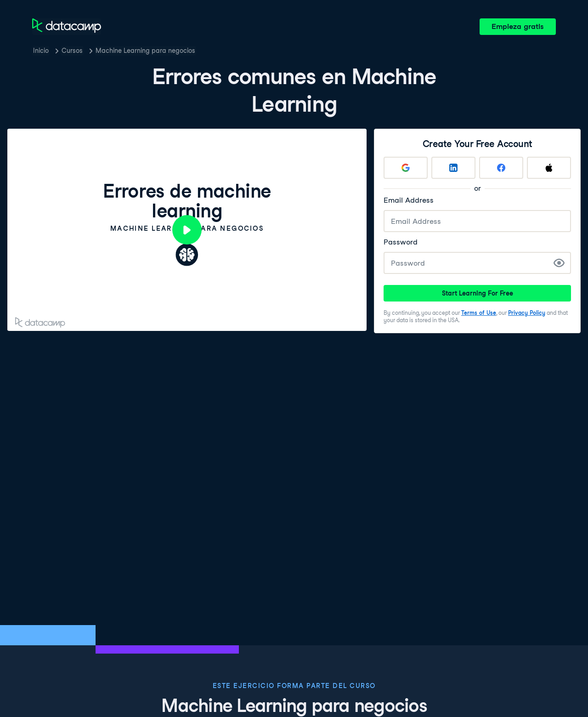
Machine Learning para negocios (145, 51)
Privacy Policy (527, 313)
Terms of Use (479, 313)
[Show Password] (559, 263)
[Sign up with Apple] (549, 168)
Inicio (41, 51)
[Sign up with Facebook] (501, 168)
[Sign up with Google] (406, 168)
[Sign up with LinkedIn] (453, 168)
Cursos (72, 51)
